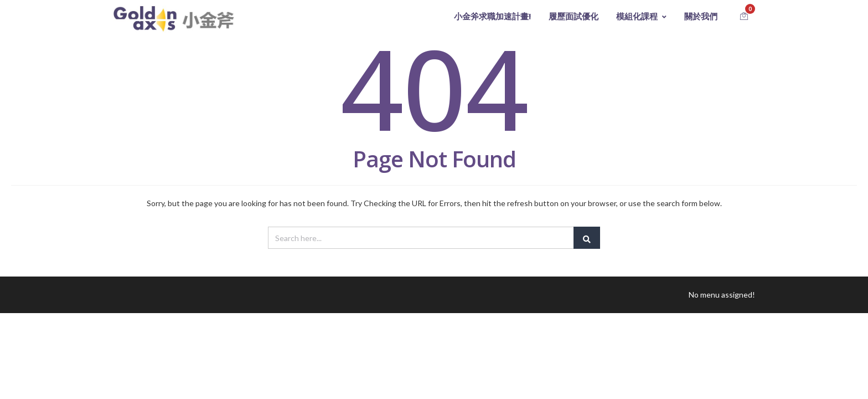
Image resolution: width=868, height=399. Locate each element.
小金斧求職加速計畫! (492, 16)
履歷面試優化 (573, 16)
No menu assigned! (722, 295)
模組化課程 (641, 16)
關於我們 (701, 16)
